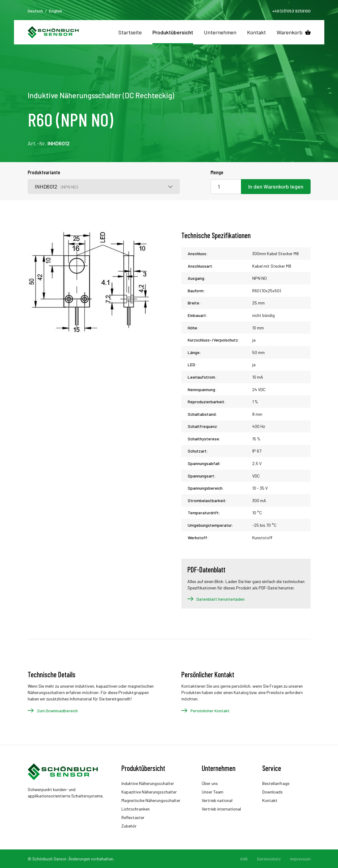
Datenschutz (269, 859)
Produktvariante (44, 172)
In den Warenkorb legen (276, 186)
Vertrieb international (221, 809)
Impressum (300, 859)
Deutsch (35, 11)
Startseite (130, 32)
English (56, 11)
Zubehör (129, 826)
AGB (244, 859)
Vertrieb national (217, 800)
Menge (217, 172)
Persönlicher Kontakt (210, 711)
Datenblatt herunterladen (221, 599)
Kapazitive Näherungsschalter (149, 792)
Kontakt (256, 32)
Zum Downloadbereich (57, 711)
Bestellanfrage (276, 783)
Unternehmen (220, 32)
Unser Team (213, 792)
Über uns (210, 783)
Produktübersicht (173, 32)
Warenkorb (289, 32)
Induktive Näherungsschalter (148, 783)
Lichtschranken (136, 809)
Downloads (272, 792)
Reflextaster (133, 817)
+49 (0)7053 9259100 (291, 11)
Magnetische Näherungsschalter (151, 800)
